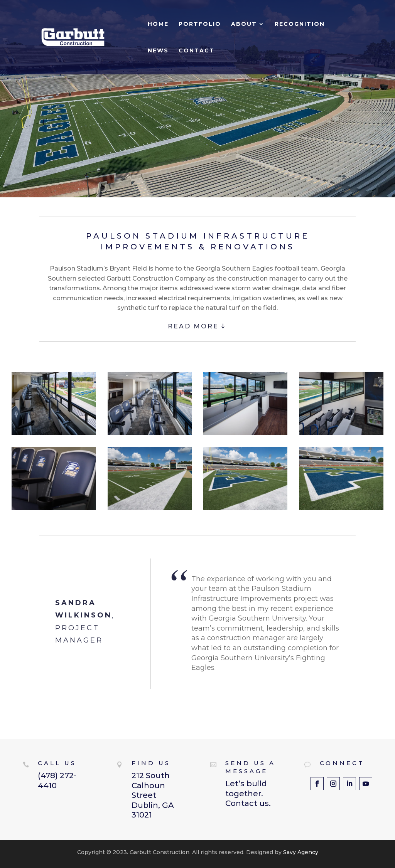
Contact (197, 51)
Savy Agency (300, 852)
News (158, 51)
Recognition (300, 24)
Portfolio (200, 24)
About (244, 24)
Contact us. (248, 803)
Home (158, 24)
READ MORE (197, 326)
